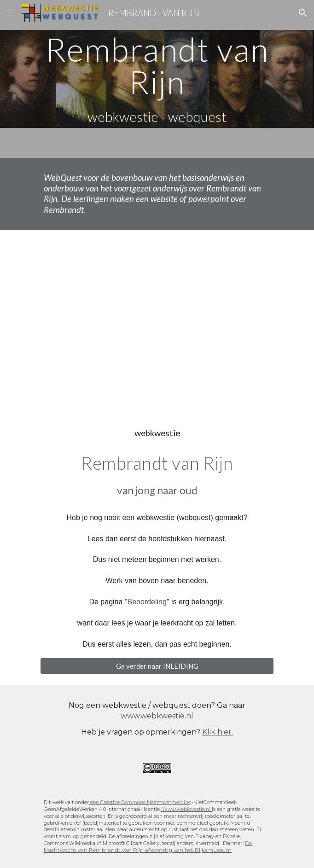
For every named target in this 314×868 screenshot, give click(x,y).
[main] (157, 79)
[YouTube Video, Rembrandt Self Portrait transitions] (157, 320)
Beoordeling (147, 602)
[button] (11, 13)
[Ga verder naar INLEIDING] (157, 666)
